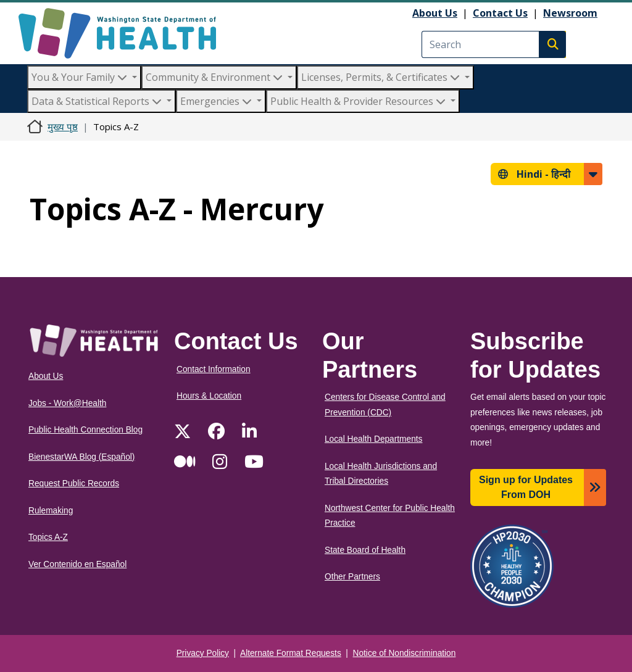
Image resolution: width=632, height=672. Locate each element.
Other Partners (352, 577)
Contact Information (214, 369)
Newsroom (570, 13)
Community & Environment (215, 77)
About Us (435, 13)
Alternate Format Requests (291, 653)
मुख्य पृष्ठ (63, 127)
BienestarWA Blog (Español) (81, 457)
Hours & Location (209, 396)
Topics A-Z (48, 537)
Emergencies (217, 101)
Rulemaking (51, 511)
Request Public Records (74, 483)
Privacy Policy (203, 653)
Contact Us (500, 13)
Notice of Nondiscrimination (405, 653)
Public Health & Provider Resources (359, 101)
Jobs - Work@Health (67, 403)
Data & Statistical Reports (98, 101)
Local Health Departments (373, 439)
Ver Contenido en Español (77, 564)
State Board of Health (365, 550)
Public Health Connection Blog (85, 430)
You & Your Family (81, 77)
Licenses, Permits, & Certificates (382, 77)
